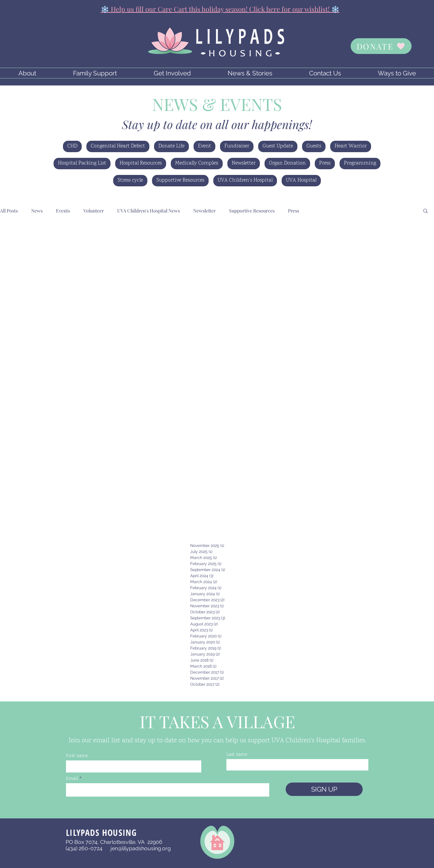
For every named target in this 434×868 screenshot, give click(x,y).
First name (77, 756)
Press (325, 163)
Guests (314, 146)
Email (72, 779)
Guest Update (278, 146)
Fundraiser (237, 146)
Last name (237, 755)
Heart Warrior (351, 146)
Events (63, 211)
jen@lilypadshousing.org (141, 848)
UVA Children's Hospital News (149, 211)
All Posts (9, 211)
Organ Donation (287, 163)
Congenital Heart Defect (118, 146)
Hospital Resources (141, 163)
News (37, 211)
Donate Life (171, 146)
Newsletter (244, 163)
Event (204, 146)
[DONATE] (381, 46)
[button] (27, 73)
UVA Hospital (301, 180)
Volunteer (94, 211)
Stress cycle (130, 180)
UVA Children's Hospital (245, 180)
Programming (360, 163)
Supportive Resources (180, 180)
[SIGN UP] (324, 789)
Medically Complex (197, 163)
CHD (72, 146)
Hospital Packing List (82, 163)
